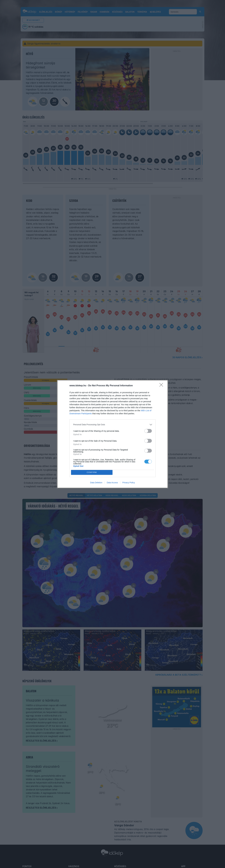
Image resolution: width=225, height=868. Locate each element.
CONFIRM (92, 472)
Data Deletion (96, 483)
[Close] (162, 386)
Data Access (112, 483)
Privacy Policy (129, 483)
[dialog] (113, 434)
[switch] (148, 431)
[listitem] (113, 425)
